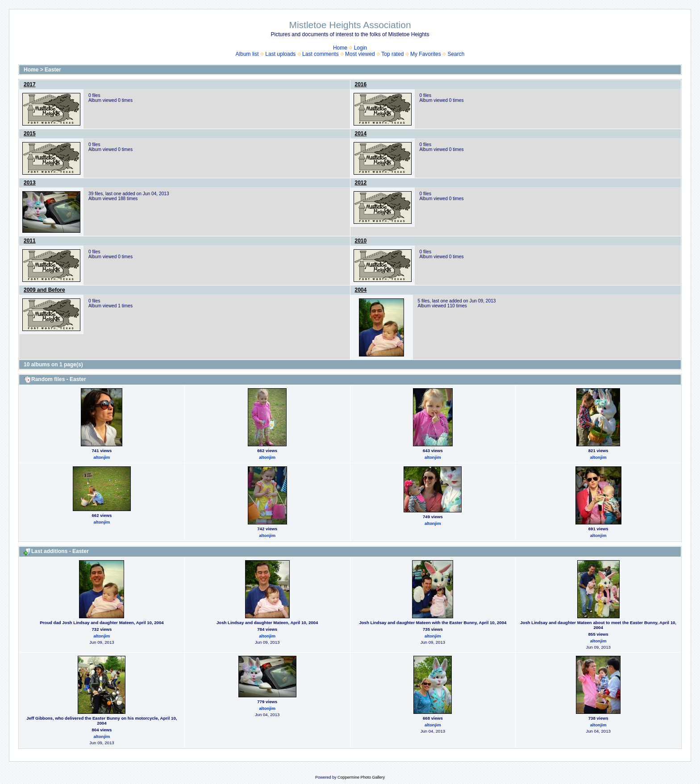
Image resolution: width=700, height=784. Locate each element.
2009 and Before (44, 290)
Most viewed (360, 54)
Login (360, 48)
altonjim (102, 457)
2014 (361, 134)
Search (456, 54)
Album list (247, 54)
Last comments (320, 54)
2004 (361, 290)
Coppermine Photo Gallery (361, 777)
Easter (53, 70)
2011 (30, 241)
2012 (361, 183)
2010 (361, 241)
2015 (30, 134)
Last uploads (280, 54)
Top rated (392, 54)
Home (340, 48)
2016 (361, 84)
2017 (30, 84)
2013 (30, 183)
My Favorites (426, 54)
